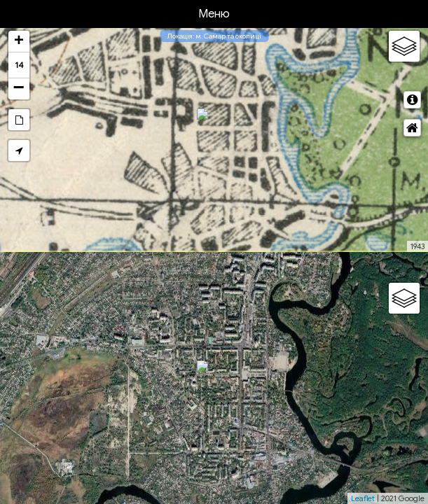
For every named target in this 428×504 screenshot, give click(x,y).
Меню (214, 14)
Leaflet (363, 498)
